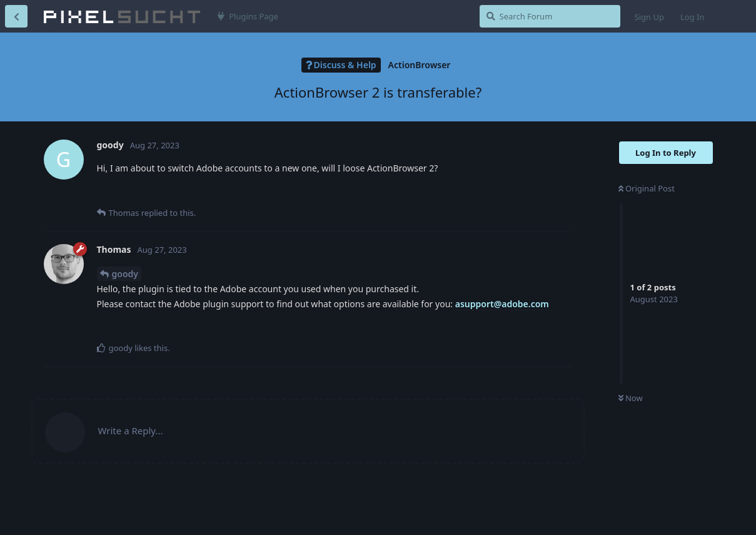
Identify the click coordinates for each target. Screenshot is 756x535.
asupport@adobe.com (502, 304)
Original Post (647, 188)
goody (125, 274)
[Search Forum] (550, 16)
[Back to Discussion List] (16, 16)
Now (631, 398)
